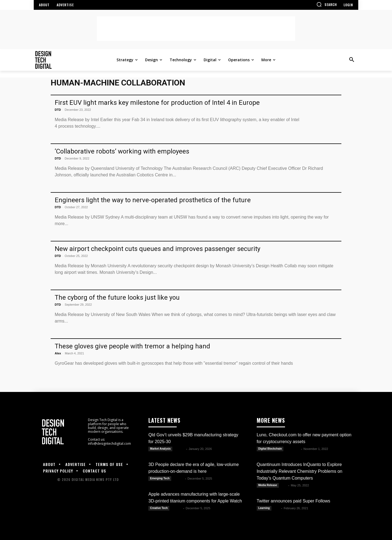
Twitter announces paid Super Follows (293, 501)
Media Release (268, 485)
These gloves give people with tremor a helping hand (132, 346)
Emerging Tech (160, 478)
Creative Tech (159, 508)
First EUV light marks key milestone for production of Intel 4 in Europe (157, 103)
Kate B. (180, 449)
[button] (327, 4)
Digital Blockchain (270, 449)
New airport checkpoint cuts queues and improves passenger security (157, 249)
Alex (58, 353)
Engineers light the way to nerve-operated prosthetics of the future (153, 200)
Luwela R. (293, 449)
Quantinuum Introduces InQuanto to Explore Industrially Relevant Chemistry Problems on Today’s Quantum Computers (300, 471)
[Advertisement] (196, 29)
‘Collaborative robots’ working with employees (122, 151)
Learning (264, 508)
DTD (58, 110)
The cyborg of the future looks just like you (117, 297)
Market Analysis (160, 449)
